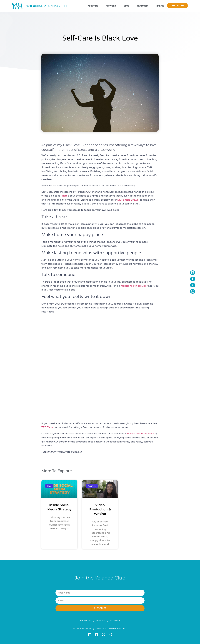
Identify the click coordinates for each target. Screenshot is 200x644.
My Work (111, 6)
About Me (93, 6)
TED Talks (47, 427)
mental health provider (134, 286)
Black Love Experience (141, 434)
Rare (65, 196)
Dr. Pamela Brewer (128, 200)
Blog (126, 6)
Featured (142, 6)
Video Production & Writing (100, 509)
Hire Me (160, 6)
